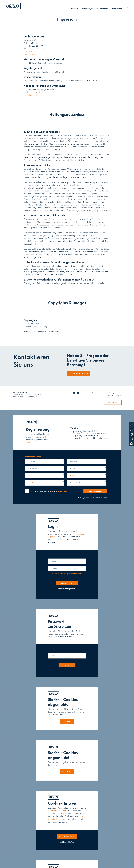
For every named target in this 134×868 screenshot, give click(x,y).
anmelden (30, 442)
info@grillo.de (29, 51)
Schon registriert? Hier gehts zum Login (91, 498)
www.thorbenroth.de (32, 95)
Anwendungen (87, 9)
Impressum (86, 393)
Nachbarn (110, 395)
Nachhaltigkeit (102, 9)
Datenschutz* (63, 491)
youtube (78, 393)
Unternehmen (117, 9)
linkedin (74, 393)
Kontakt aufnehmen (80, 373)
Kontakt (118, 395)
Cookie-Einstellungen (109, 393)
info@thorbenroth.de (32, 92)
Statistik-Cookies (58, 811)
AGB (119, 393)
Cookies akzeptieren (68, 837)
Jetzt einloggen (67, 583)
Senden (67, 665)
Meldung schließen (67, 842)
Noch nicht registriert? (67, 589)
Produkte (75, 9)
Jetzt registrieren (94, 491)
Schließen (68, 721)
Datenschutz (96, 393)
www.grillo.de (30, 54)
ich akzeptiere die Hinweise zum (49, 491)
